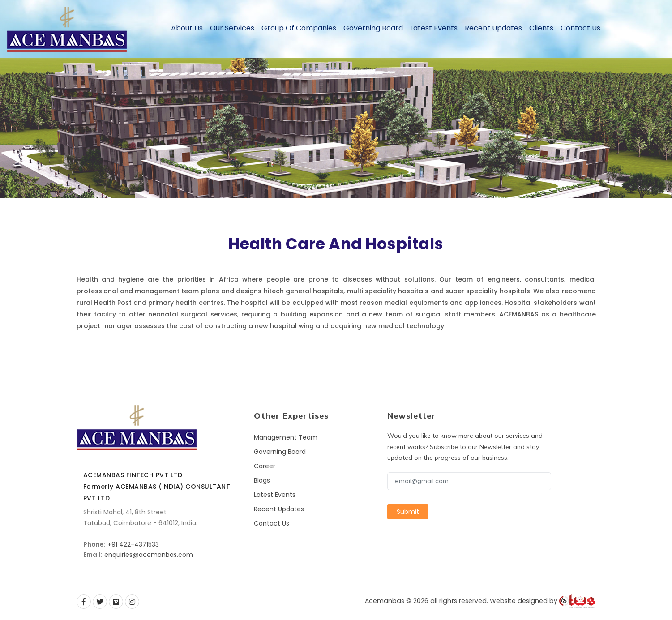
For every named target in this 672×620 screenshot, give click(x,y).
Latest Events (434, 28)
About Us (187, 28)
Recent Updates (493, 28)
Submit (408, 512)
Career (265, 466)
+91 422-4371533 (133, 544)
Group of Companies (299, 28)
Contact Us (580, 28)
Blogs (262, 480)
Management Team (286, 437)
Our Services (232, 28)
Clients (541, 28)
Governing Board (373, 28)
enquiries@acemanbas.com (149, 555)
